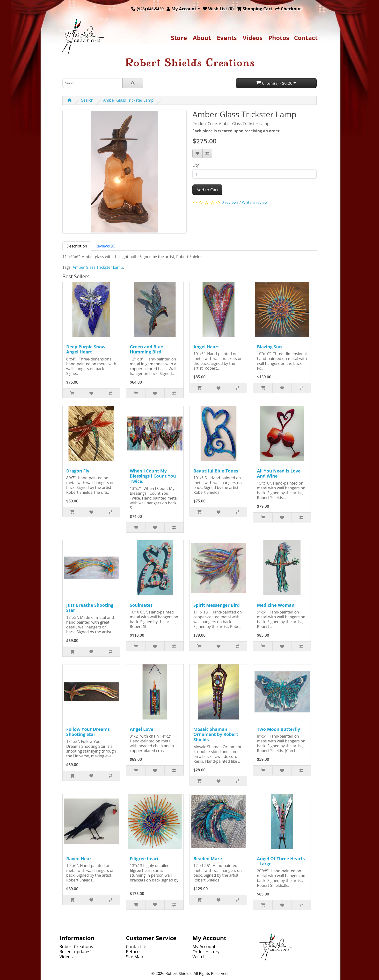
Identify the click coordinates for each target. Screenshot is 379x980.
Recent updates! (75, 952)
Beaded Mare (208, 859)
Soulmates (141, 605)
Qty (196, 165)
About (202, 38)
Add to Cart (207, 190)
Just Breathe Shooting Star (90, 608)
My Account (204, 946)
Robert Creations (76, 946)
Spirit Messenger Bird (217, 605)
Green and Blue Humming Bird (146, 349)
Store (179, 38)
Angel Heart (206, 347)
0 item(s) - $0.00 (274, 83)
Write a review (255, 202)
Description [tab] (77, 246)
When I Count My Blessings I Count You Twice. (153, 476)
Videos (253, 38)
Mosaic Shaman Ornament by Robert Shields (216, 734)
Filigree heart (144, 859)
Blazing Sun (269, 347)
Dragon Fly (78, 471)
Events (227, 38)
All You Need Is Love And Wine (279, 473)
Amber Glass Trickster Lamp (128, 100)
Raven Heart (80, 859)
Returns (134, 952)
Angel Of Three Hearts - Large (281, 861)
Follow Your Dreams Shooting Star (88, 732)
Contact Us (137, 946)
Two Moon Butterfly (278, 729)
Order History (206, 952)
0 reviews (230, 202)
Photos (279, 38)
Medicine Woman (276, 605)
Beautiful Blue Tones (216, 471)
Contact (306, 38)
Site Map (135, 957)
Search (87, 100)
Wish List (201, 957)
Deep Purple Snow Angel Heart (86, 349)
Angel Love (142, 729)
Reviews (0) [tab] (105, 246)
